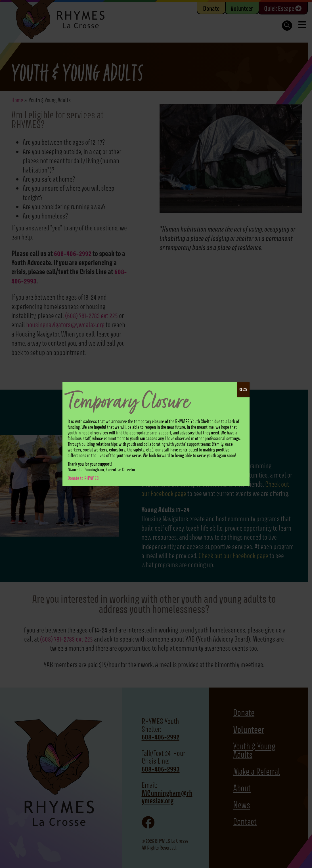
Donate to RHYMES (83, 478)
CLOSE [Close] (243, 389)
